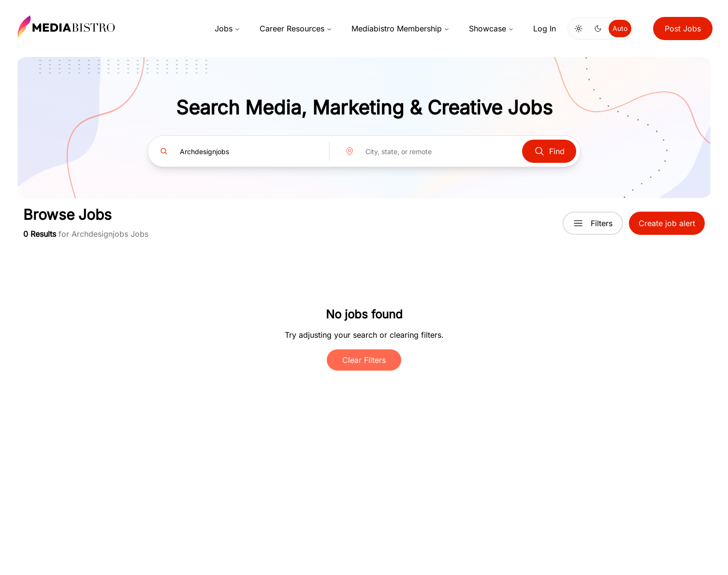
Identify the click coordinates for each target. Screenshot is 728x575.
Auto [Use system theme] (620, 28)
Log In (545, 29)
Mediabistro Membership (400, 29)
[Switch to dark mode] (598, 29)
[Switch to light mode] (579, 29)
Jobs (227, 29)
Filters (593, 223)
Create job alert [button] (667, 223)
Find (549, 151)
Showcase (491, 29)
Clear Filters (364, 360)
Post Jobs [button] (683, 29)
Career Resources (296, 29)
